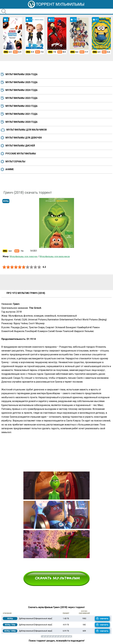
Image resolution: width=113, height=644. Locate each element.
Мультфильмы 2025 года (21, 82)
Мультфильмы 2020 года (21, 122)
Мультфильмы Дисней (20, 146)
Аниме (10, 169)
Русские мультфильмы (21, 154)
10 (39, 267)
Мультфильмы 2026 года (21, 74)
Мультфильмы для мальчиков (26, 130)
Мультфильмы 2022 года (21, 106)
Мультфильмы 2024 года (21, 90)
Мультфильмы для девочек (24, 138)
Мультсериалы (15, 162)
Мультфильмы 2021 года (21, 114)
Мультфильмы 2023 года (21, 98)
